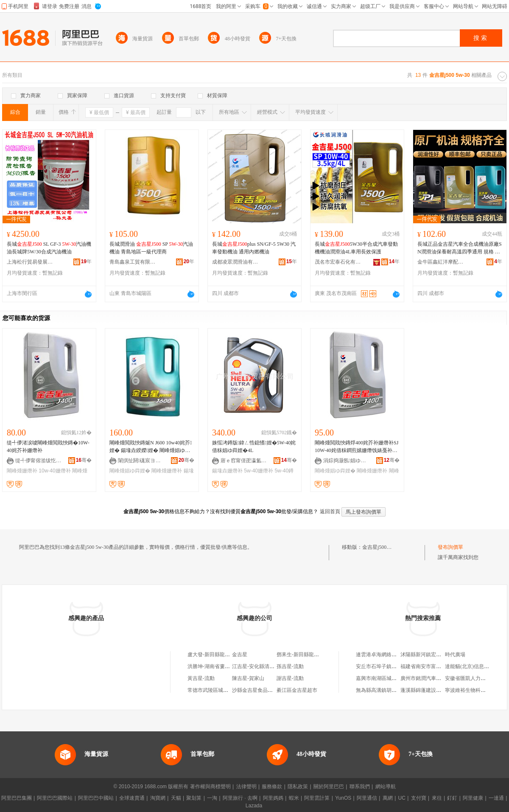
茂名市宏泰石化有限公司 (338, 262)
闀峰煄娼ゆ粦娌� (130, 471)
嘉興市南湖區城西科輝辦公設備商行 (397, 678)
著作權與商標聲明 (210, 787)
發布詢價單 (450, 547)
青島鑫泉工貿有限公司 (133, 262)
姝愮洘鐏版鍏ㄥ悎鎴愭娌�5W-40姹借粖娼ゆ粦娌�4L (254, 447)
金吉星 (240, 655)
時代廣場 (455, 655)
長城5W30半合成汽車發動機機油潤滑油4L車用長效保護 (356, 248)
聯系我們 (360, 787)
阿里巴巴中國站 (96, 798)
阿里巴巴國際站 (55, 798)
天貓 (176, 798)
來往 (437, 798)
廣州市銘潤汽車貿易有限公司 (433, 678)
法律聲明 (246, 787)
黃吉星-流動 (201, 678)
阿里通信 (367, 798)
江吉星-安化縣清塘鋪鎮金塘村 (266, 666)
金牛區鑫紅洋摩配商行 (441, 262)
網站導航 (386, 787)
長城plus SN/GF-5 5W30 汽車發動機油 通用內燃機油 (254, 248)
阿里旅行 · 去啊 (240, 798)
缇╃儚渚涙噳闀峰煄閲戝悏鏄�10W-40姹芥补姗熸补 (48, 447)
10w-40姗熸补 (55, 471)
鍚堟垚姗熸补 (227, 471)
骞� (84, 460)
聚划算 (194, 798)
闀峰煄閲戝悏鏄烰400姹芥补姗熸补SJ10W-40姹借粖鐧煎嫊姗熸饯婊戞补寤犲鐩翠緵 (357, 447)
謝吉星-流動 (290, 678)
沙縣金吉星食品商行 (255, 690)
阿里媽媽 (273, 798)
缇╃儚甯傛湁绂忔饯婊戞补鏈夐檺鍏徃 (39, 461)
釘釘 (452, 798)
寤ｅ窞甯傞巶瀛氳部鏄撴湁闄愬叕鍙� (244, 461)
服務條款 (272, 787)
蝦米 (294, 798)
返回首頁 (330, 511)
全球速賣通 (132, 798)
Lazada (254, 806)
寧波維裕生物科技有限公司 (475, 690)
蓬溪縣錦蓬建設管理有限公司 (433, 690)
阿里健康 (473, 798)
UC (402, 798)
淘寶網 (158, 798)
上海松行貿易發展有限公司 (30, 262)
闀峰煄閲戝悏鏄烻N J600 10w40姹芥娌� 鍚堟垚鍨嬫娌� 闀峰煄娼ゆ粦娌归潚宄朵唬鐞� (151, 447)
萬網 (388, 798)
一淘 (212, 798)
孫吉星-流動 (290, 666)
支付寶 (419, 798)
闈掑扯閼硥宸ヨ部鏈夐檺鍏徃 (141, 461)
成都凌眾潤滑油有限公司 (235, 262)
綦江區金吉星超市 (297, 690)
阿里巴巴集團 (17, 798)
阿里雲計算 (317, 798)
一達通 (496, 798)
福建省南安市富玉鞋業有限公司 (436, 666)
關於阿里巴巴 (329, 787)
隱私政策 (298, 787)
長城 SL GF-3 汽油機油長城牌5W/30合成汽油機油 (49, 248)
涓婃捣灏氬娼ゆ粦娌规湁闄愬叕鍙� (347, 461)
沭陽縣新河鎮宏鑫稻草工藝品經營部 (441, 655)
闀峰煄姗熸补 (22, 471)
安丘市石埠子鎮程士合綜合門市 (392, 666)
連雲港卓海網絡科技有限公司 (389, 655)
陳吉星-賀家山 (248, 678)
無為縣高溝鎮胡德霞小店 (384, 690)
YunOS (343, 798)
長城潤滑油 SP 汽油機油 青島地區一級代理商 (151, 248)
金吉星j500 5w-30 (382, 547)
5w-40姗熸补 (259, 471)
